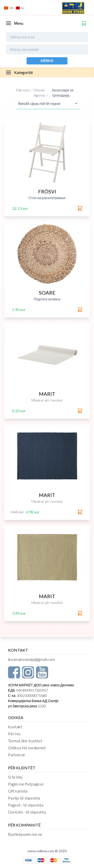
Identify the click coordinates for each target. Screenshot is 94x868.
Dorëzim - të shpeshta (27, 812)
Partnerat (16, 755)
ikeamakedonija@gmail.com (31, 659)
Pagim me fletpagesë (26, 784)
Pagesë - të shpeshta (26, 805)
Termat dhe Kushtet (25, 741)
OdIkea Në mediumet (27, 748)
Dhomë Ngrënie (39, 93)
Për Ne (14, 734)
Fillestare (23, 90)
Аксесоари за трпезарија (63, 93)
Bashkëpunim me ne (25, 834)
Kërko (47, 61)
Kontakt (15, 727)
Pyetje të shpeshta (24, 798)
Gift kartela (18, 791)
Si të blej (15, 777)
